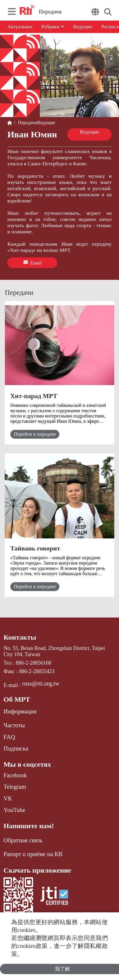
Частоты (14, 725)
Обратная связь (23, 840)
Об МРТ (17, 699)
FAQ (9, 737)
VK (8, 798)
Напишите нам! (29, 826)
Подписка (16, 748)
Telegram (15, 787)
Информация (20, 711)
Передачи (26, 123)
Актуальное (20, 27)
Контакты (20, 637)
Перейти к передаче (35, 434)
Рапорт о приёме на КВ (33, 854)
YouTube (14, 810)
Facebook (15, 775)
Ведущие (83, 27)
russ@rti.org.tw (41, 683)
